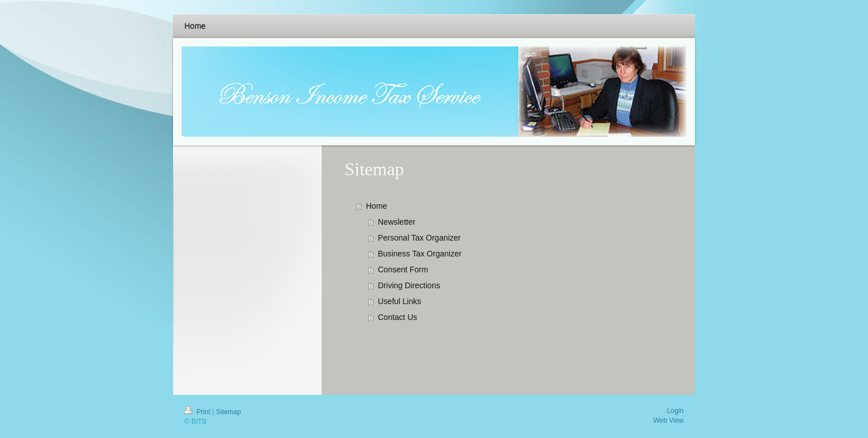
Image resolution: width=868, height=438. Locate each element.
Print (198, 412)
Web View (668, 420)
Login (675, 411)
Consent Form (403, 269)
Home (376, 206)
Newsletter (397, 222)
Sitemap (229, 412)
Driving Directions (409, 285)
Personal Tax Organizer (419, 238)
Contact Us (397, 317)
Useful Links (399, 301)
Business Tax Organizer (420, 254)
